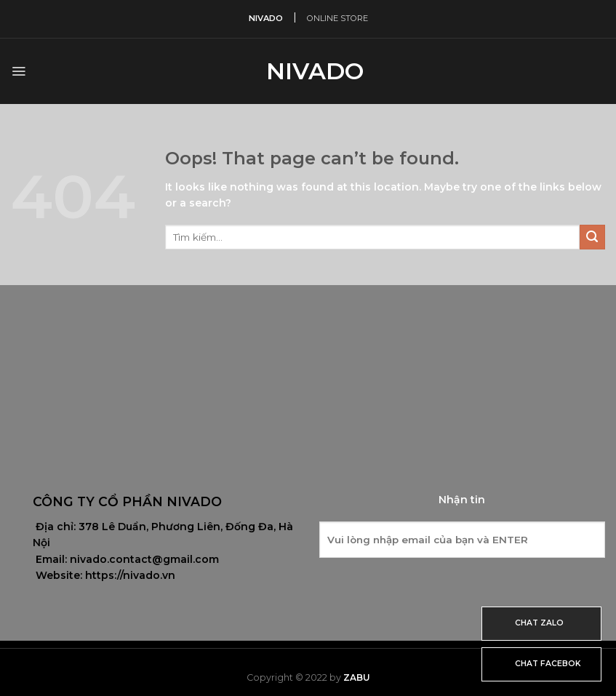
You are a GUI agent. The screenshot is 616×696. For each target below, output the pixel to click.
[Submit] (592, 237)
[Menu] (19, 71)
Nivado (308, 71)
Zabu (357, 677)
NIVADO (266, 18)
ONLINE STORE (337, 18)
